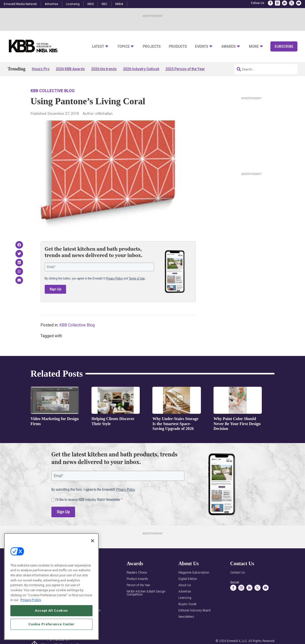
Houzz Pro (41, 69)
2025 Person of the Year (185, 69)
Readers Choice (137, 573)
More (254, 47)
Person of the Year (138, 585)
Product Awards (137, 579)
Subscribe (284, 46)
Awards (229, 47)
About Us (185, 585)
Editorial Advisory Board (194, 611)
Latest (98, 47)
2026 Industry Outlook (141, 69)
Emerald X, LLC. (237, 641)
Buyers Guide (187, 604)
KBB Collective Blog (53, 91)
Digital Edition (188, 579)
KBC (104, 4)
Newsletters (186, 617)
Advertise (51, 4)
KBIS (91, 4)
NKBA (119, 4)
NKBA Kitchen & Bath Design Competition (146, 593)
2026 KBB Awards (70, 69)
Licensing (73, 4)
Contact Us (238, 573)
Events (202, 47)
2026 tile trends (104, 69)
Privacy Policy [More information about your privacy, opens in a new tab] (31, 600)
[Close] (92, 541)
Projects (152, 47)
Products (178, 47)
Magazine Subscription (194, 573)
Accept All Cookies (51, 611)
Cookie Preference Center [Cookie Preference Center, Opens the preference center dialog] (51, 624)
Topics (123, 47)
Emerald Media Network (20, 4)
